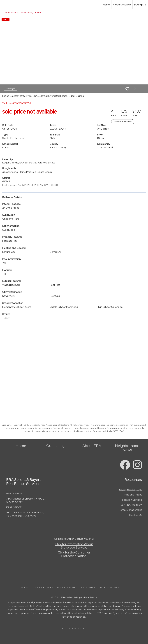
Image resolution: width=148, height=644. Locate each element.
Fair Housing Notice (114, 588)
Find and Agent (133, 495)
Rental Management (130, 510)
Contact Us (135, 515)
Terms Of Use (30, 588)
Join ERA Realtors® (131, 505)
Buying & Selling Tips (130, 489)
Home (106, 5)
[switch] (127, 89)
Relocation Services (131, 500)
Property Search (122, 5)
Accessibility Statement (81, 588)
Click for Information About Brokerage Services (74, 546)
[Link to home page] (4, 5)
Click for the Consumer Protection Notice (74, 554)
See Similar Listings (123, 122)
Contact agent (11, 89)
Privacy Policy (51, 588)
